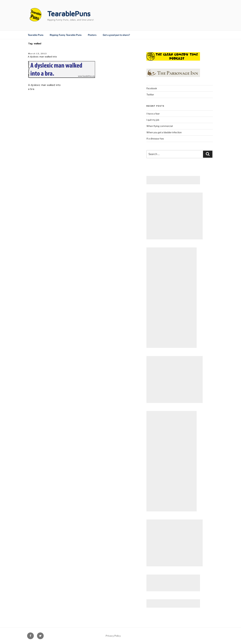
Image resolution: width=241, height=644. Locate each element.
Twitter (150, 94)
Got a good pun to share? (116, 35)
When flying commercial (160, 126)
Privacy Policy (113, 636)
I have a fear (153, 114)
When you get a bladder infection (164, 132)
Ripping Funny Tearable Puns (66, 35)
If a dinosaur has (155, 139)
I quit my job (153, 120)
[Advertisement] (173, 180)
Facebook (152, 88)
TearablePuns (69, 14)
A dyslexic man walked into (42, 56)
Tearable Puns (36, 35)
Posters (92, 35)
